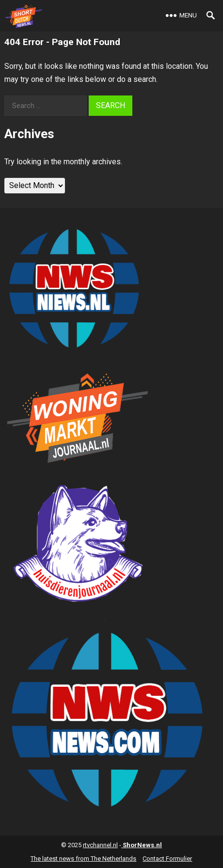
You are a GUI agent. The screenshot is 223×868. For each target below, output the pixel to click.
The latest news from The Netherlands (83, 859)
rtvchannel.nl (100, 845)
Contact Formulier (167, 859)
